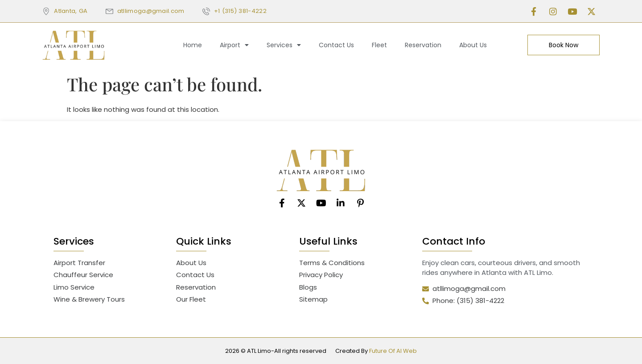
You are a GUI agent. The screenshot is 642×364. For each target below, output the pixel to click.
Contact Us (336, 45)
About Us (473, 45)
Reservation (423, 45)
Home (193, 45)
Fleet (379, 45)
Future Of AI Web (393, 351)
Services (284, 45)
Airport (234, 45)
